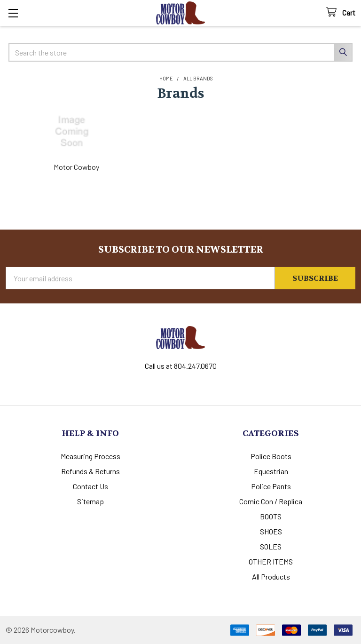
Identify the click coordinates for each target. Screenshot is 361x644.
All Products (271, 576)
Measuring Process (90, 456)
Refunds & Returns (90, 471)
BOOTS (271, 516)
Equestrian (271, 471)
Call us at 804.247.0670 (181, 366)
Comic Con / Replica (271, 501)
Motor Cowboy (76, 167)
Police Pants (271, 486)
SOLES (271, 546)
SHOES (271, 531)
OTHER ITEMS (271, 561)
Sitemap (90, 501)
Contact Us (90, 486)
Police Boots (271, 456)
